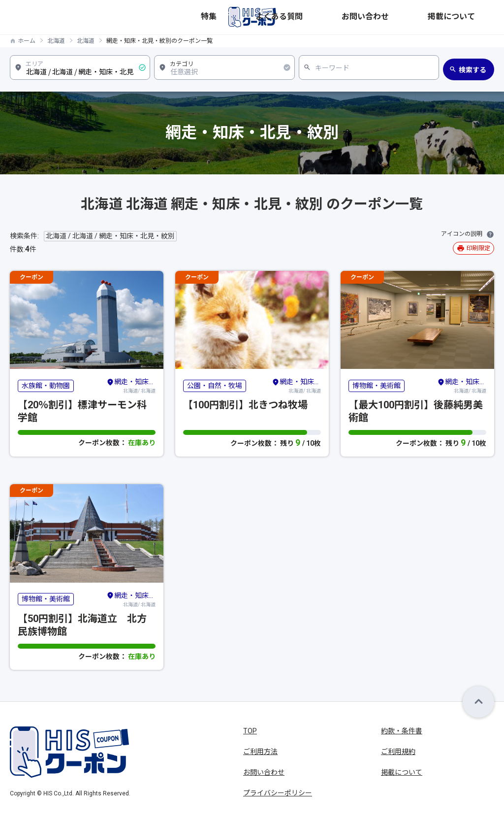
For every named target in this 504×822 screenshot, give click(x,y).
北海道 (56, 41)
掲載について (473, 17)
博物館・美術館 (377, 386)
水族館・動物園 (46, 386)
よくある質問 (367, 17)
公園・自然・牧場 (215, 386)
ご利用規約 (398, 752)
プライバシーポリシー (278, 793)
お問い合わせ (420, 17)
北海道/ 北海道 (131, 385)
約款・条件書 (402, 731)
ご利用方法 (260, 752)
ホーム (27, 41)
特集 (328, 17)
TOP (250, 731)
